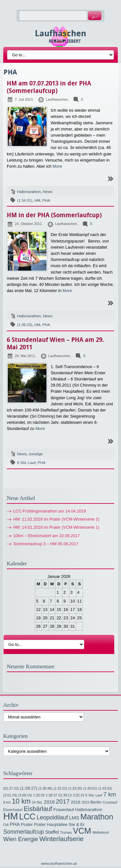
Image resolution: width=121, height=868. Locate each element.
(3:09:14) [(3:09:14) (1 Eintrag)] (25, 795)
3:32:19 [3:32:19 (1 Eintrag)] (79, 795)
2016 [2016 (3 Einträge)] (49, 802)
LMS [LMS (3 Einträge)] (74, 818)
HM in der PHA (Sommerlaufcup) (54, 215)
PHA (46, 200)
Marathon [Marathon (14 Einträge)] (97, 817)
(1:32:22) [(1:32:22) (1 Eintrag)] (60, 788)
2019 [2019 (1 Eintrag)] (86, 802)
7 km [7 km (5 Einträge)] (110, 795)
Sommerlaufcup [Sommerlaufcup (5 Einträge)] (24, 832)
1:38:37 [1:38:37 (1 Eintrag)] (52, 795)
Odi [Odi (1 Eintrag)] (6, 825)
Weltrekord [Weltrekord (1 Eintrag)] (101, 832)
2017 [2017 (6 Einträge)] (63, 801)
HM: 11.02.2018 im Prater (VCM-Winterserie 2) (56, 519)
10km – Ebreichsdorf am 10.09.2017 (46, 536)
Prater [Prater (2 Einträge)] (27, 824)
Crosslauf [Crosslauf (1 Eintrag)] (110, 802)
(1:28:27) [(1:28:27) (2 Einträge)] (29, 788)
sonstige (36, 454)
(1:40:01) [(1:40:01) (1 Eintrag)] (90, 788)
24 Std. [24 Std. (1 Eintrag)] (37, 802)
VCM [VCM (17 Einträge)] (82, 831)
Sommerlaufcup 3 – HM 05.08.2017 (46, 544)
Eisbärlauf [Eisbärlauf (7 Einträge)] (38, 809)
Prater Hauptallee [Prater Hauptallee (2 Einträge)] (51, 824)
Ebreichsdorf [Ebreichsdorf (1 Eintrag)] (13, 810)
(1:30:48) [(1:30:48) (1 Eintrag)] (45, 788)
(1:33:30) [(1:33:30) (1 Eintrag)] (75, 788)
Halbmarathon (29, 192)
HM (37, 200)
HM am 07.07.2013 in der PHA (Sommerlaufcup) (49, 87)
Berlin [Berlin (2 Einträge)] (96, 802)
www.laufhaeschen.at (59, 863)
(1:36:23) (25, 325)
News (48, 192)
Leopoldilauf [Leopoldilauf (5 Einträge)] (52, 817)
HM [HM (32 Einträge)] (11, 816)
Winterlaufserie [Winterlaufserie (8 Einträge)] (61, 839)
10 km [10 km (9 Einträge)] (21, 801)
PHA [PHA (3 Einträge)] (15, 824)
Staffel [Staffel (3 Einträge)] (52, 832)
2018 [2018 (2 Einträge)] (76, 802)
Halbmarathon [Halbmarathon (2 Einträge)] (89, 810)
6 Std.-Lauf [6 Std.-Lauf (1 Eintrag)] (94, 795)
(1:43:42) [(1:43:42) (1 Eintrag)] (105, 788)
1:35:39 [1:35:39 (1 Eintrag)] (39, 795)
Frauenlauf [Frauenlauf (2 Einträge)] (64, 810)
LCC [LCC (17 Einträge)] (27, 817)
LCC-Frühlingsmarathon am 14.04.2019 (50, 511)
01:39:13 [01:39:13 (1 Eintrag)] (65, 795)
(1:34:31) (25, 200)
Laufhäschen (60, 34)
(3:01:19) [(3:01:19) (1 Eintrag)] (10, 795)
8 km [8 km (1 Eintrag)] (7, 802)
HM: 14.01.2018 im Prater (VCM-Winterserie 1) (56, 527)
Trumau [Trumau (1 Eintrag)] (66, 832)
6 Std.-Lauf (26, 462)
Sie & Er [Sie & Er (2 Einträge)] (77, 824)
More (57, 166)
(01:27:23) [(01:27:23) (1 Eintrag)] (11, 788)
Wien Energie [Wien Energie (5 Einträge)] (21, 839)
